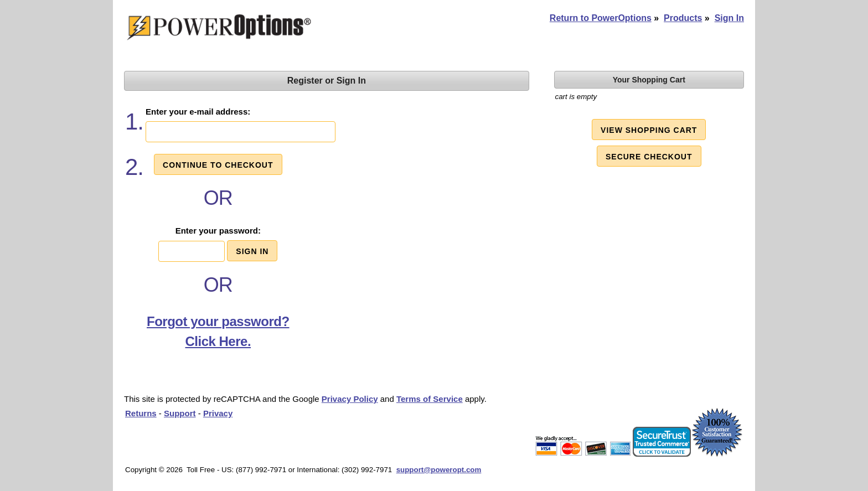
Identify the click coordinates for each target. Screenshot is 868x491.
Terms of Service (430, 399)
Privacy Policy (350, 399)
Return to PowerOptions (601, 18)
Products (683, 18)
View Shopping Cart (649, 130)
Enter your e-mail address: (198, 112)
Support (180, 413)
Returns (141, 413)
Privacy (218, 413)
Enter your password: (218, 231)
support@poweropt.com (439, 470)
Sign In (729, 18)
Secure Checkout (649, 157)
